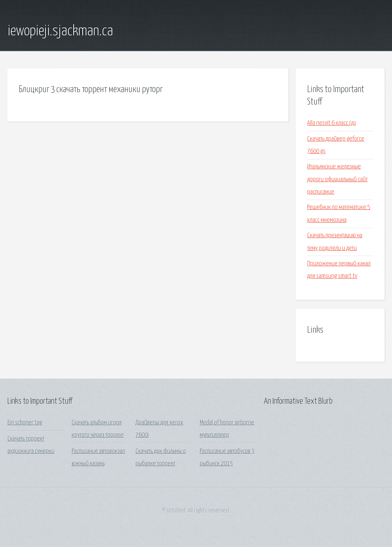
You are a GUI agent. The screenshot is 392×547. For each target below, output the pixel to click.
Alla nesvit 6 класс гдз (332, 123)
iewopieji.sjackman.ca (60, 31)
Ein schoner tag (25, 423)
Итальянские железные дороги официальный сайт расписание (337, 179)
